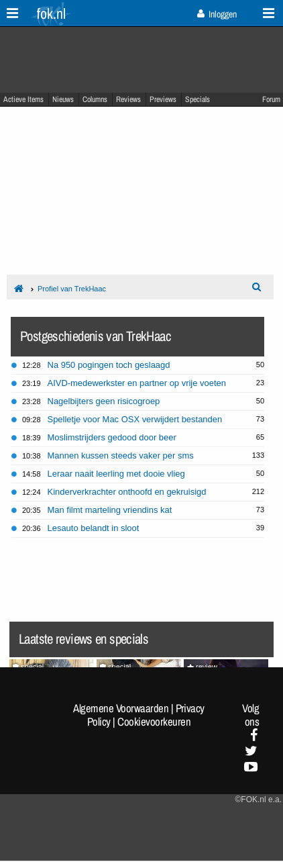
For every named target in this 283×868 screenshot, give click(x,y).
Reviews (128, 99)
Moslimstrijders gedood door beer (112, 437)
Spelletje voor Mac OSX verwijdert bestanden (135, 419)
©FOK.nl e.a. (258, 800)
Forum (271, 99)
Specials (197, 99)
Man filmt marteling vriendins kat (110, 510)
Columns (95, 99)
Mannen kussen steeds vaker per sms (121, 455)
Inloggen (217, 14)
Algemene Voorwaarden (121, 708)
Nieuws (63, 99)
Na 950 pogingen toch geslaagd (109, 365)
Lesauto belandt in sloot (94, 528)
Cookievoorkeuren (154, 722)
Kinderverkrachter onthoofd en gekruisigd (127, 492)
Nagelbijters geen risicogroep (104, 401)
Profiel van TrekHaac (72, 289)
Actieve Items (23, 99)
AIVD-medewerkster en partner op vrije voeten (137, 383)
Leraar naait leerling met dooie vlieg (116, 474)
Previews (163, 99)
